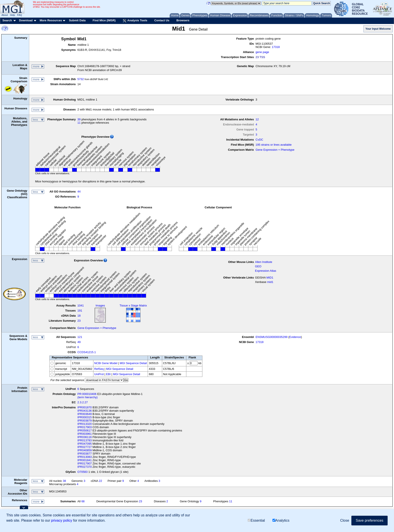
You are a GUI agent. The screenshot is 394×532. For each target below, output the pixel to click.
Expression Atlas (266, 271)
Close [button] (345, 520)
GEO (258, 266)
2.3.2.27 (83, 402)
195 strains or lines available (274, 145)
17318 (276, 47)
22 (100, 481)
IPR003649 (84, 414)
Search (7, 20)
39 (79, 119)
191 (80, 311)
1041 (81, 305)
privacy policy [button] (62, 520)
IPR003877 (84, 454)
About (5, 15)
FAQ (20, 15)
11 (79, 123)
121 (80, 337)
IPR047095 (84, 444)
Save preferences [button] (369, 520)
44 (79, 192)
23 (79, 321)
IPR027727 (84, 447)
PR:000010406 (87, 394)
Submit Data (77, 20)
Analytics (281, 520)
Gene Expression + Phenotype (275, 150)
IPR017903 (84, 427)
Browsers (183, 20)
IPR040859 (84, 450)
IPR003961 (84, 434)
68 (83, 501)
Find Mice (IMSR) (104, 20)
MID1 (270, 278)
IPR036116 (84, 437)
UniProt (99, 374)
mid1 (270, 282)
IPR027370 (84, 467)
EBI (108, 374)
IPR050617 (84, 430)
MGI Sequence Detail (133, 363)
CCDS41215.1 (87, 352)
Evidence (295, 337)
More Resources (51, 20)
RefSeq (99, 369)
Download (26, 20)
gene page (262, 52)
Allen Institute (264, 262)
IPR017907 (84, 463)
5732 (81, 79)
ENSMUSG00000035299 (271, 337)
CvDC (259, 140)
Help (12, 15)
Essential (256, 520)
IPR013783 (84, 440)
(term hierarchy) (87, 397)
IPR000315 (84, 417)
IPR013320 (84, 424)
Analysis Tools (135, 21)
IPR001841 (84, 460)
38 (64, 481)
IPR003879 (84, 421)
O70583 (82, 472)
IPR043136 (84, 411)
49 (79, 342)
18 (79, 316)
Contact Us (162, 20)
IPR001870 (84, 407)
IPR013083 (84, 457)
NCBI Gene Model (106, 363)
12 (257, 119)
